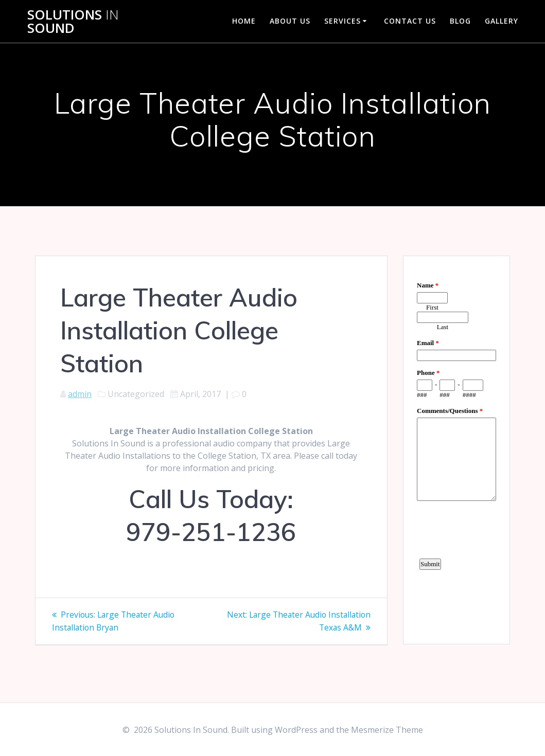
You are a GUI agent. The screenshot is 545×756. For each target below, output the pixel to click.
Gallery (502, 21)
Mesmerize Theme (387, 730)
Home (244, 21)
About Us (290, 21)
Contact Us (410, 21)
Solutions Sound (73, 21)
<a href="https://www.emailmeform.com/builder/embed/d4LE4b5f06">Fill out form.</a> (456, 448)
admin (80, 394)
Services (342, 21)
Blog (460, 21)
